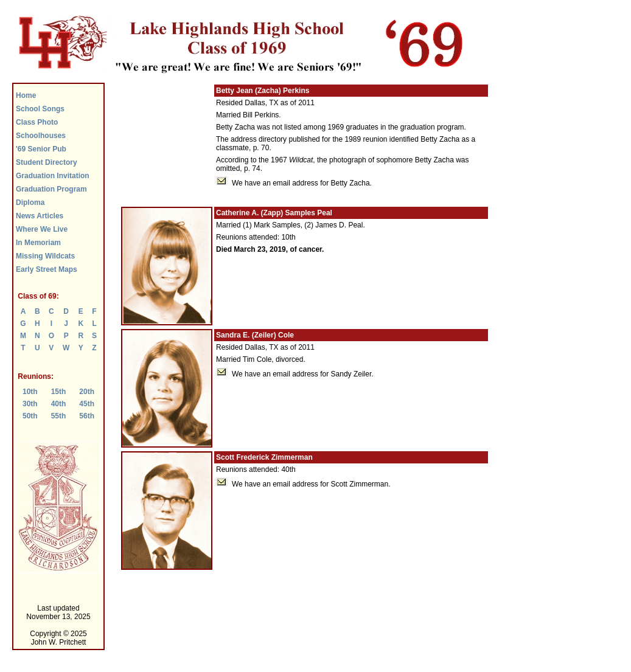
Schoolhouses (41, 136)
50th (30, 416)
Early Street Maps (47, 269)
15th (59, 392)
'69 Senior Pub (41, 149)
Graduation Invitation (53, 176)
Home (26, 95)
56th (87, 416)
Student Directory (47, 162)
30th (30, 404)
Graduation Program (51, 189)
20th (87, 392)
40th (59, 404)
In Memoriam (38, 243)
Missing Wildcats (45, 256)
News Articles (40, 216)
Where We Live (42, 229)
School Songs (40, 109)
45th (87, 404)
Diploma (30, 203)
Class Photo (37, 122)
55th (59, 416)
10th (30, 392)
